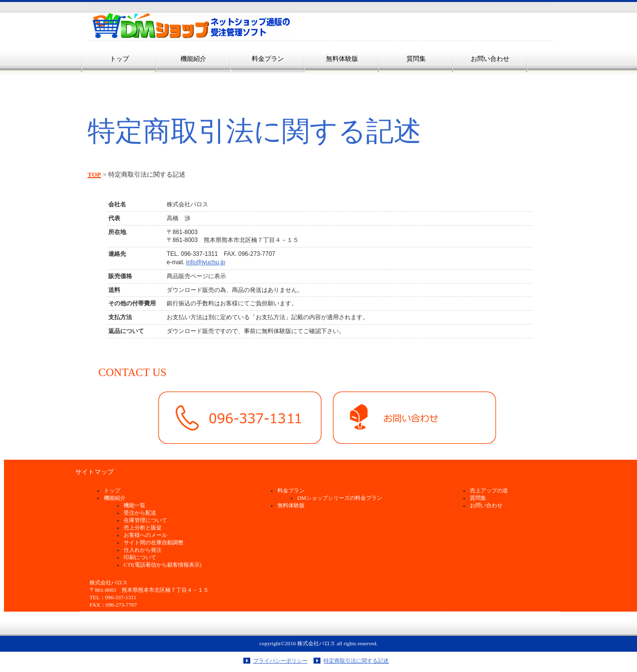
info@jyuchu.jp (205, 262)
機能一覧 (135, 505)
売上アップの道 (489, 490)
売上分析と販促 (143, 528)
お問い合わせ (486, 505)
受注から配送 (140, 513)
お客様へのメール (145, 535)
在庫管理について (145, 520)
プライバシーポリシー (280, 661)
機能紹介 (115, 498)
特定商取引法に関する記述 (356, 661)
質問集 (478, 498)
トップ (112, 490)
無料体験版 (291, 505)
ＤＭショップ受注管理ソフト (191, 25)
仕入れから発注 (143, 550)
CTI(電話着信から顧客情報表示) (162, 565)
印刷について (140, 557)
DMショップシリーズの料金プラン (340, 498)
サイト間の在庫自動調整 (154, 542)
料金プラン (268, 59)
